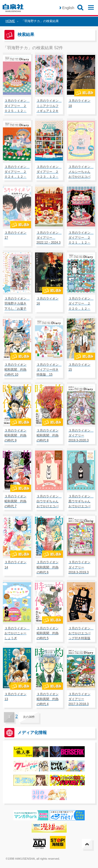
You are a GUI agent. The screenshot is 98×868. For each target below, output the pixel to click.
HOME (10, 21)
